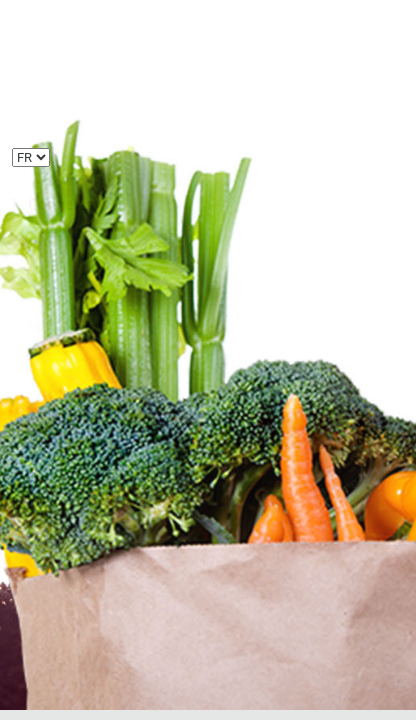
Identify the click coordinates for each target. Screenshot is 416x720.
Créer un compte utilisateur (105, 485)
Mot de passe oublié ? (89, 509)
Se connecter (208, 439)
